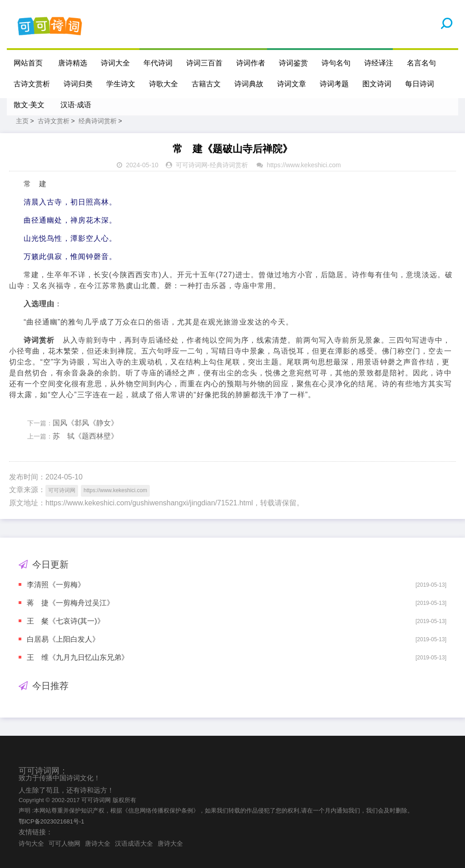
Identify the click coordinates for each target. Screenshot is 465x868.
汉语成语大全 (134, 843)
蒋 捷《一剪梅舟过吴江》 (70, 603)
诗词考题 (334, 84)
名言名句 (421, 63)
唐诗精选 (73, 63)
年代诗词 (158, 63)
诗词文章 (292, 84)
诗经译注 (379, 63)
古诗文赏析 (32, 84)
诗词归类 (78, 84)
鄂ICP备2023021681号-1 (52, 821)
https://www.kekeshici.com (304, 165)
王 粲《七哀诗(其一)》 (66, 621)
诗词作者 (251, 63)
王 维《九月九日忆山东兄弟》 (78, 657)
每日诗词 (420, 84)
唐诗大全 (98, 843)
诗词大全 (115, 63)
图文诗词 (377, 84)
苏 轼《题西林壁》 (85, 436)
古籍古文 (206, 84)
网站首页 (28, 63)
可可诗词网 (192, 165)
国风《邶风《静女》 (85, 423)
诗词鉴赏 (293, 63)
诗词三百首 (204, 63)
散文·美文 (29, 105)
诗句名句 (336, 63)
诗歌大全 (163, 84)
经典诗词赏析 (98, 121)
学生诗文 (121, 84)
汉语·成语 (76, 105)
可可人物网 (64, 843)
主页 (22, 121)
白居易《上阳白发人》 (63, 639)
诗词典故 (249, 84)
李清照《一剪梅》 (56, 585)
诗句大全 (31, 843)
